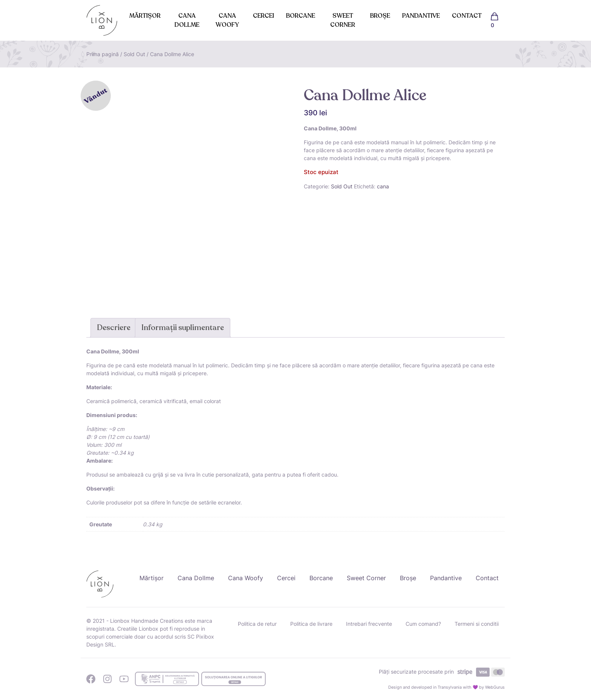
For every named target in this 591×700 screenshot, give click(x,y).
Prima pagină (103, 54)
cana (383, 186)
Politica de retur (257, 624)
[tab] (114, 328)
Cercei (263, 16)
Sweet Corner (343, 20)
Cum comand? (423, 624)
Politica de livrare (311, 624)
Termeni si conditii (477, 624)
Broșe (380, 16)
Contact (467, 16)
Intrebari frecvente (369, 624)
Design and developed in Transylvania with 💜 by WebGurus (446, 687)
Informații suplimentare (183, 328)
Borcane (301, 16)
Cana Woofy (227, 20)
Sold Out (134, 54)
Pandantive (421, 16)
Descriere (114, 328)
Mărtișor (145, 16)
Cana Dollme (187, 20)
